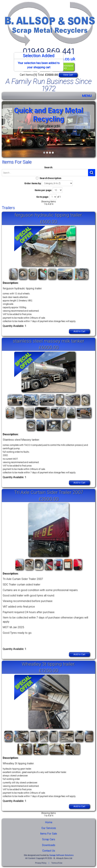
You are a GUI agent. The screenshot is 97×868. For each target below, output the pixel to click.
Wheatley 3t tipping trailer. (48, 664)
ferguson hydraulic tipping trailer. (49, 215)
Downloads (49, 845)
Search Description (50, 178)
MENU (87, 96)
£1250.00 (48, 670)
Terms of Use (57, 863)
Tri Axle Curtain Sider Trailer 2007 (49, 492)
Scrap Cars (48, 839)
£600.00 (48, 222)
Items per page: (43, 190)
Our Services (49, 828)
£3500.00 (49, 499)
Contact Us (49, 851)
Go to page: (43, 197)
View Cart (68, 75)
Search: (48, 167)
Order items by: (33, 183)
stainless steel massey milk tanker (48, 341)
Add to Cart (79, 331)
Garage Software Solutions (61, 855)
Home (49, 822)
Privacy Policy (41, 863)
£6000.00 (49, 347)
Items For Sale (48, 834)
